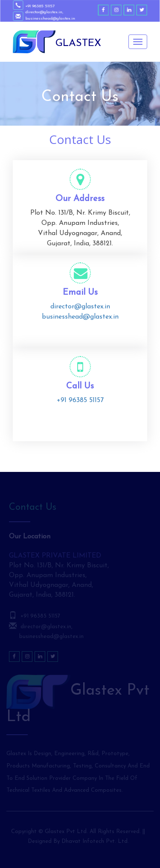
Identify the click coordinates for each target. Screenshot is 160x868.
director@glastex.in (80, 307)
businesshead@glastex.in (51, 18)
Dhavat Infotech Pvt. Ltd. (95, 841)
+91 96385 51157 (41, 6)
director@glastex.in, (45, 12)
